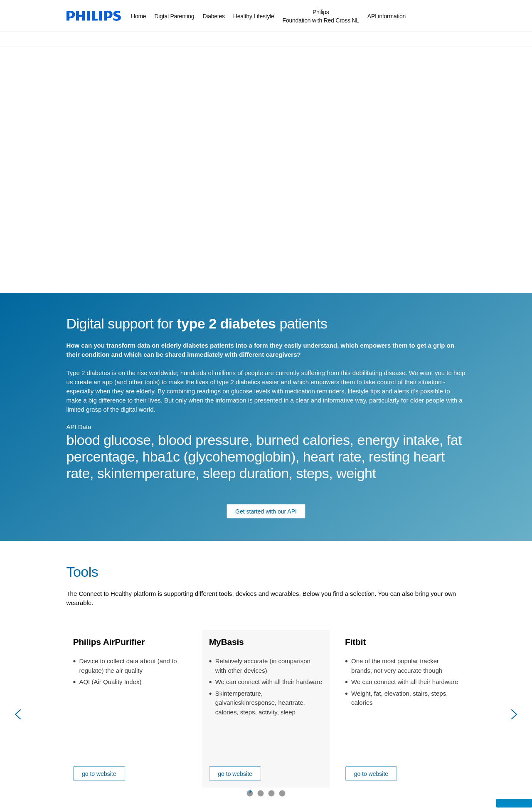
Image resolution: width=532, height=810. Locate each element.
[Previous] (18, 714)
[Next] (514, 714)
